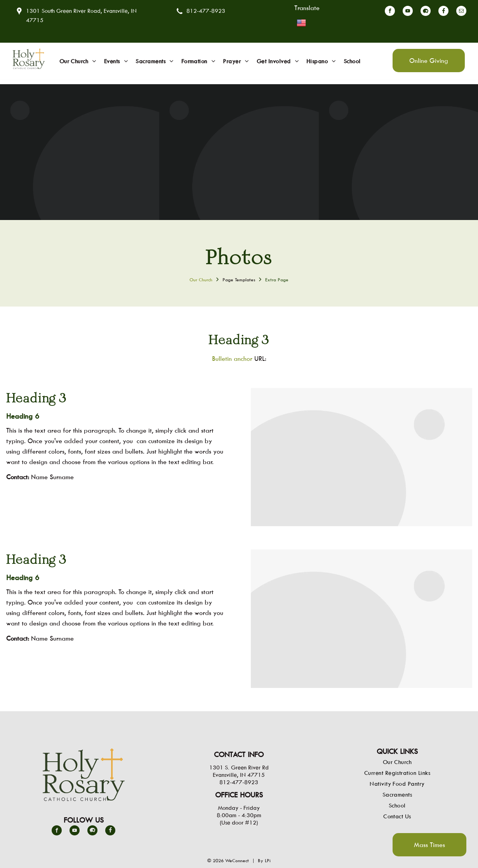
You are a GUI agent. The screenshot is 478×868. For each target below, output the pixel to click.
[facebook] (390, 12)
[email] (461, 12)
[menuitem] (78, 61)
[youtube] (408, 12)
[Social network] (426, 12)
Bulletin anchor (232, 359)
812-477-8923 (206, 11)
